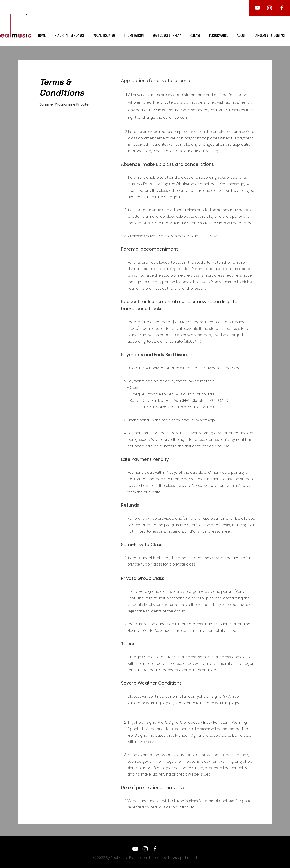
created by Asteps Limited (175, 858)
